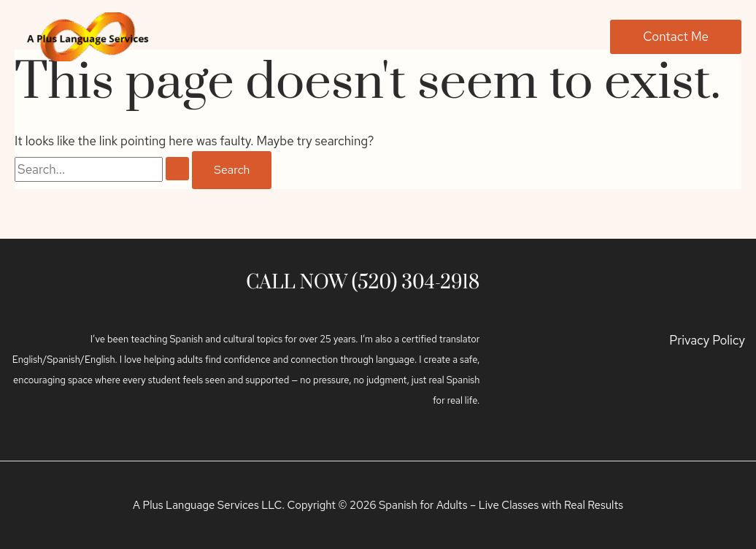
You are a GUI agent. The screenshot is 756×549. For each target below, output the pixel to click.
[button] (676, 37)
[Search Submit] (177, 169)
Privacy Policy (707, 340)
